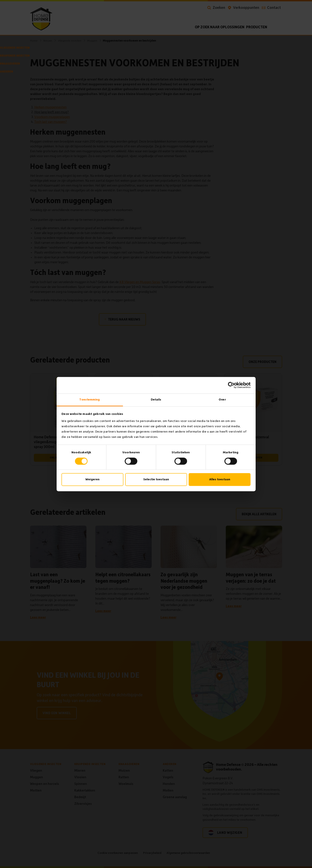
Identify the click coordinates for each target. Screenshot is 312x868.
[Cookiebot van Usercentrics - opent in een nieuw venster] (231, 385)
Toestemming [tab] (90, 400)
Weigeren (92, 480)
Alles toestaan (220, 480)
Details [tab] (156, 400)
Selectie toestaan (156, 480)
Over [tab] (222, 400)
